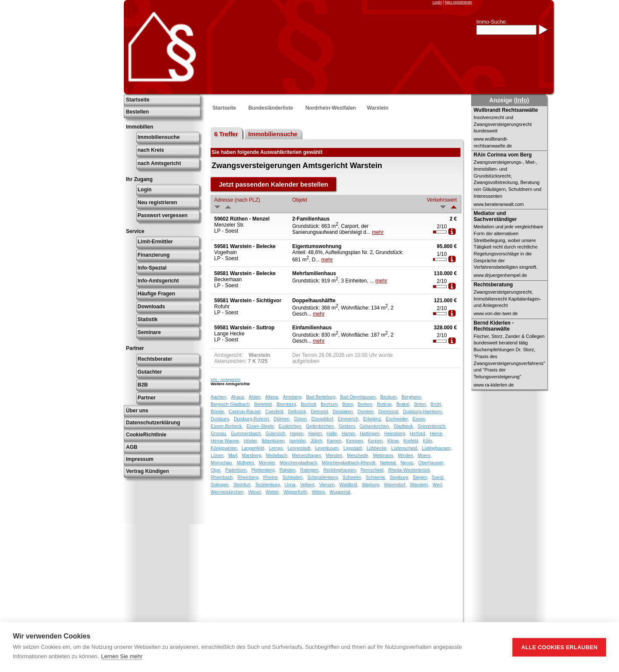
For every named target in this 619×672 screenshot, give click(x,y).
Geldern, (348, 426)
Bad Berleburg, (321, 397)
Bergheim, (412, 397)
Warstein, (420, 485)
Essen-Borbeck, (227, 426)
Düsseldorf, (323, 419)
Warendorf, (395, 485)
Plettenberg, (264, 470)
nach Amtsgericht (159, 163)
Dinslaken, (343, 411)
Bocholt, (309, 404)
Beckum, (389, 397)
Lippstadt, (353, 448)
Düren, (301, 419)
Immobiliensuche (159, 137)
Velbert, (308, 485)
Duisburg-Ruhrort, (252, 419)
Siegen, (420, 477)
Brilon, (420, 404)
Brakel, (403, 404)
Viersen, (327, 485)
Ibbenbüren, (274, 441)
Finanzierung (154, 255)
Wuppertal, (341, 492)
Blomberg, (287, 404)
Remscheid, (373, 470)
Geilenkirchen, (321, 426)
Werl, (438, 485)
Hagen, (297, 433)
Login (437, 2)
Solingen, (220, 485)
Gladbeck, (404, 426)
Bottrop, (385, 404)
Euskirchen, (291, 426)
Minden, (406, 455)
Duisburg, (221, 419)
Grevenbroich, (432, 426)
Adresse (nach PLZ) (237, 200)
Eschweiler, (398, 419)
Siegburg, (400, 477)
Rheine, (271, 477)
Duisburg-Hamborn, (423, 411)
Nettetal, (389, 463)
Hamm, (349, 433)
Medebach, (277, 455)
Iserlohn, (298, 441)
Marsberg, (252, 455)
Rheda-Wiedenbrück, (410, 470)
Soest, (438, 477)
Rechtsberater (155, 359)
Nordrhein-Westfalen (331, 108)
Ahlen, (255, 397)
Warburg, (371, 485)
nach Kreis (151, 150)
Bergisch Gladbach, (231, 404)
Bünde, (218, 411)
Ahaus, (238, 397)
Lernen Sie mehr (122, 656)
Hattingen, (370, 433)
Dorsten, (366, 411)
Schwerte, (376, 477)
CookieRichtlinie (146, 435)
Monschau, (222, 463)
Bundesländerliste (271, 108)
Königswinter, (224, 448)
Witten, (319, 492)
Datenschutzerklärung (153, 423)
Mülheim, (246, 463)
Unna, (291, 485)
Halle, (332, 433)
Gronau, (219, 433)
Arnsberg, (293, 397)
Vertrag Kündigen (147, 471)
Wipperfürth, (296, 492)
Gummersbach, (247, 433)
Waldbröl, (349, 485)
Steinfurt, (243, 485)
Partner (147, 398)
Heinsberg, (395, 433)
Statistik (148, 319)
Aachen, (219, 397)
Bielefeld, (264, 404)
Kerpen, (376, 441)
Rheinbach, (222, 477)
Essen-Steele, (261, 426)
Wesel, (255, 492)
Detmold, (320, 411)
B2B (143, 385)
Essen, (419, 419)
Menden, (335, 455)
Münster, (268, 463)
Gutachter (150, 372)
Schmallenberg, (323, 477)
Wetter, (273, 492)
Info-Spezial (152, 268)
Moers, (425, 455)
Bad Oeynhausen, (358, 397)
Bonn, (348, 404)
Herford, (418, 433)
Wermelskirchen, (228, 492)
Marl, (233, 455)
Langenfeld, (254, 448)
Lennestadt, (300, 448)
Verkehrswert (442, 200)
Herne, (437, 433)
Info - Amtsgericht (225, 380)
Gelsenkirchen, (375, 426)
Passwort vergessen (162, 215)
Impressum (140, 459)
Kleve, (394, 441)
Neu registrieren (458, 2)
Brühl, (437, 404)
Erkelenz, (373, 419)
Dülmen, (282, 419)
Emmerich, (349, 419)
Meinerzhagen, (307, 455)
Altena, (272, 397)
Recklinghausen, (340, 470)
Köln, (428, 441)
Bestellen (137, 112)
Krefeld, (412, 441)
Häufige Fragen (156, 294)
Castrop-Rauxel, (245, 411)
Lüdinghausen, (437, 448)
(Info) (522, 100)
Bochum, (330, 404)
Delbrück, (298, 411)
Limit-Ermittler (155, 242)
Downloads (151, 307)
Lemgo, (276, 448)
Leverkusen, (328, 448)
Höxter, (251, 441)
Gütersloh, (276, 433)
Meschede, (358, 455)
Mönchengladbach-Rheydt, (349, 463)
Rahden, (288, 470)
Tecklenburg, (268, 485)
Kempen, (355, 441)
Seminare (149, 332)
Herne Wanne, (225, 441)
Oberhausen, (432, 463)
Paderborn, (237, 470)
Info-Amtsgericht (158, 281)
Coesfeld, (275, 411)
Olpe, (216, 470)
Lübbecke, (377, 448)
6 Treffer (226, 134)
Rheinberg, (248, 477)
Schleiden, (293, 477)
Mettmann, (383, 455)
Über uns (137, 411)
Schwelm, (352, 477)
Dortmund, (389, 411)
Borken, (366, 404)
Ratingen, (310, 470)
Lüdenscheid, (405, 448)
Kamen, (335, 441)
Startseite (138, 100)
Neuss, (408, 463)
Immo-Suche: (492, 22)
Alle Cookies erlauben (559, 647)
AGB (132, 447)
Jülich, (317, 441)
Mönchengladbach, (299, 463)
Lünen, (218, 455)
